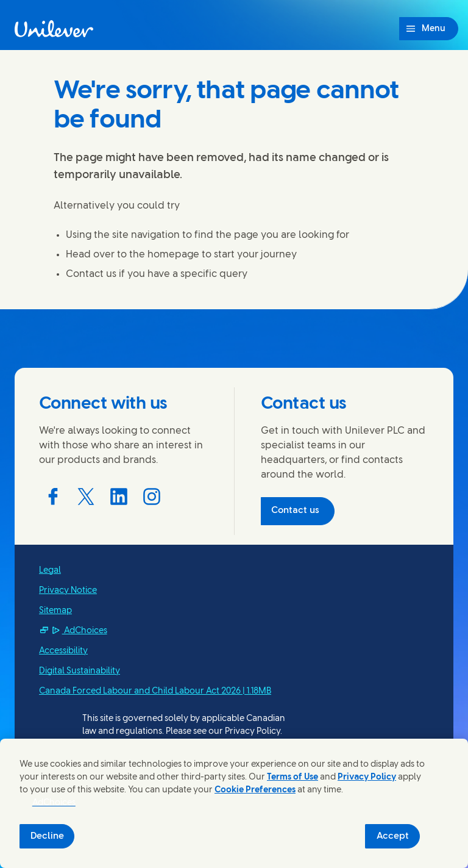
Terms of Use (292, 777)
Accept (393, 836)
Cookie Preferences (255, 790)
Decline (47, 836)
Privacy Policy (367, 777)
